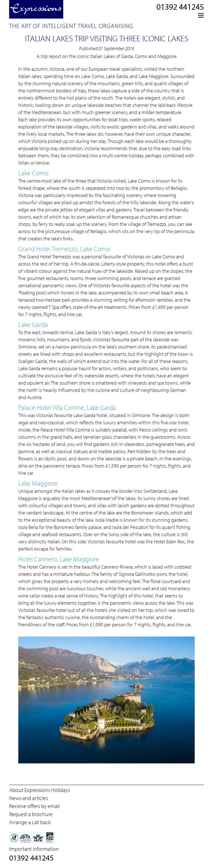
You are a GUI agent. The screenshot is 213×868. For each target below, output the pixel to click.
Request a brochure (31, 814)
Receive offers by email (34, 806)
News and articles (28, 798)
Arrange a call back (30, 822)
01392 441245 (180, 7)
